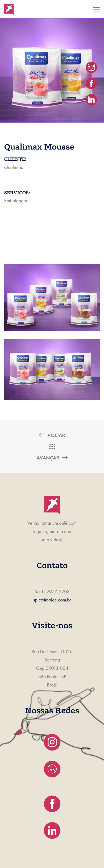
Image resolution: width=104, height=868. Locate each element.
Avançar (52, 458)
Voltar (52, 435)
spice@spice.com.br (52, 600)
